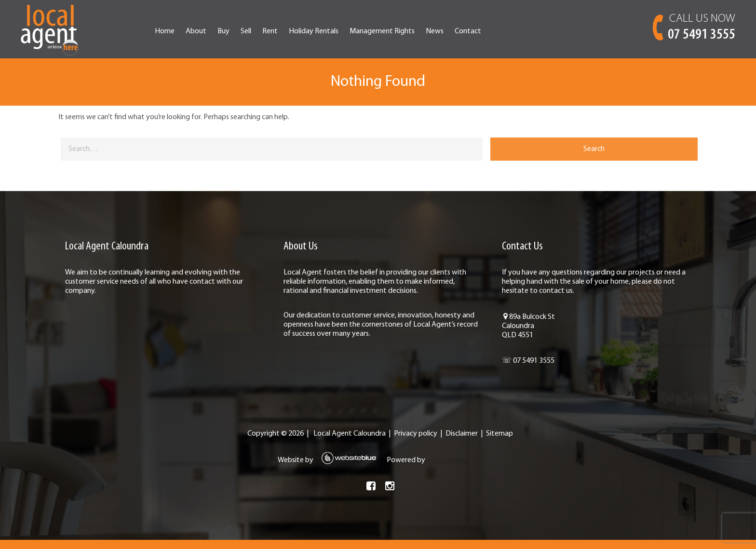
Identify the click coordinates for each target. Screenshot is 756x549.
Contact (522, 31)
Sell (300, 31)
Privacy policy (414, 443)
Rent (324, 31)
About (250, 31)
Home (219, 31)
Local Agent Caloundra (348, 443)
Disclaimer (460, 443)
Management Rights (437, 31)
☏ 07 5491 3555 (503, 370)
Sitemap (498, 443)
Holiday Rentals (368, 31)
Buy (278, 31)
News (489, 31)
